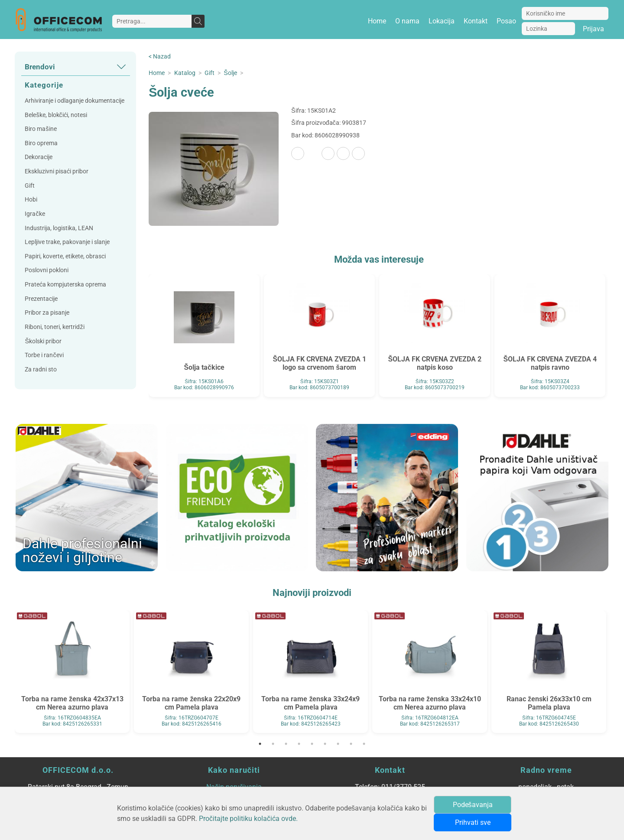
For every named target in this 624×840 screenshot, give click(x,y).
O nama (407, 21)
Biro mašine (41, 129)
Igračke (35, 214)
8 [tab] (351, 744)
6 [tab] (325, 744)
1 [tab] (260, 744)
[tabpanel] (72, 672)
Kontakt (476, 21)
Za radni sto (41, 370)
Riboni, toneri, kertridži (54, 327)
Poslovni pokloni (47, 270)
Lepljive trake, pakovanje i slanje (67, 242)
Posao (506, 21)
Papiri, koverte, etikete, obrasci (65, 256)
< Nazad (160, 57)
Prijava (593, 29)
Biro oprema (41, 143)
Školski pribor (43, 341)
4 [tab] (299, 744)
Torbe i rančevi (44, 355)
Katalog (185, 73)
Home (377, 21)
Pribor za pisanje (47, 313)
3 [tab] (286, 744)
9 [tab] (364, 744)
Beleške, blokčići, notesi (56, 115)
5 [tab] (312, 744)
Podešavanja (473, 805)
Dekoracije (39, 157)
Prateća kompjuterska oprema (65, 285)
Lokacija (442, 21)
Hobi (31, 200)
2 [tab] (273, 744)
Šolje (230, 73)
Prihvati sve (473, 822)
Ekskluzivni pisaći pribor (57, 171)
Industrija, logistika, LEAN (59, 228)
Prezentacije (41, 299)
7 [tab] (338, 744)
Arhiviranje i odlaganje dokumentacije (75, 101)
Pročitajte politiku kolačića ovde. (248, 819)
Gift (30, 186)
